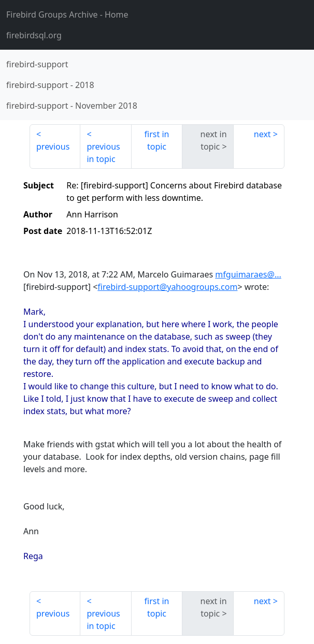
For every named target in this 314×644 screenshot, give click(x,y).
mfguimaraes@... (248, 274)
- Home (67, 14)
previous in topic (103, 153)
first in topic (157, 140)
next (262, 134)
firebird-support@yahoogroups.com (167, 287)
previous (53, 147)
